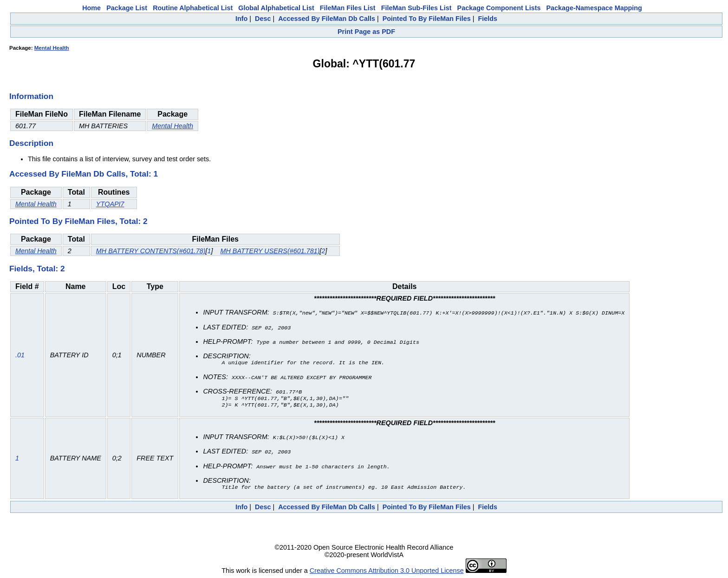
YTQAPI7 (110, 204)
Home (91, 8)
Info (241, 19)
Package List (127, 8)
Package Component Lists (499, 8)
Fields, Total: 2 (37, 269)
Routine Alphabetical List (193, 8)
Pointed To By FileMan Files (427, 19)
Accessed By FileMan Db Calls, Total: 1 (84, 174)
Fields (487, 19)
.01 (20, 355)
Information (31, 96)
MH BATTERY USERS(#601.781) (270, 251)
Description (31, 143)
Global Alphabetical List (276, 8)
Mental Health (52, 48)
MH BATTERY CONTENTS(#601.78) (151, 251)
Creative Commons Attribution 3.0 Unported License (387, 571)
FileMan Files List (348, 8)
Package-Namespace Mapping (594, 8)
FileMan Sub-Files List (416, 8)
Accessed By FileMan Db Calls (327, 19)
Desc (263, 19)
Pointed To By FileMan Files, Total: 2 (78, 221)
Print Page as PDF (366, 32)
